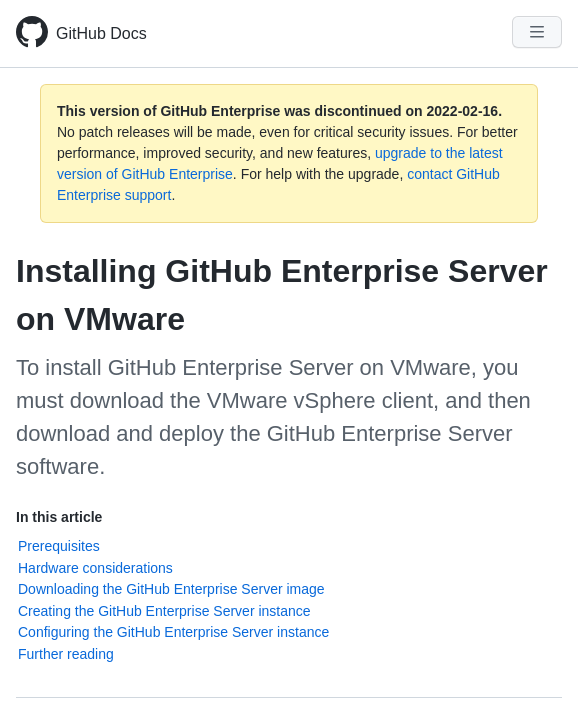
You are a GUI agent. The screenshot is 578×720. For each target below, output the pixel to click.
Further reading (66, 654)
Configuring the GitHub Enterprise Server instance (173, 632)
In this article (59, 517)
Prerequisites (59, 546)
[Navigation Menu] (537, 32)
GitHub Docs (101, 33)
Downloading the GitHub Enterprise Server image (171, 589)
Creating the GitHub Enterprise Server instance (164, 611)
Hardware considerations (95, 568)
